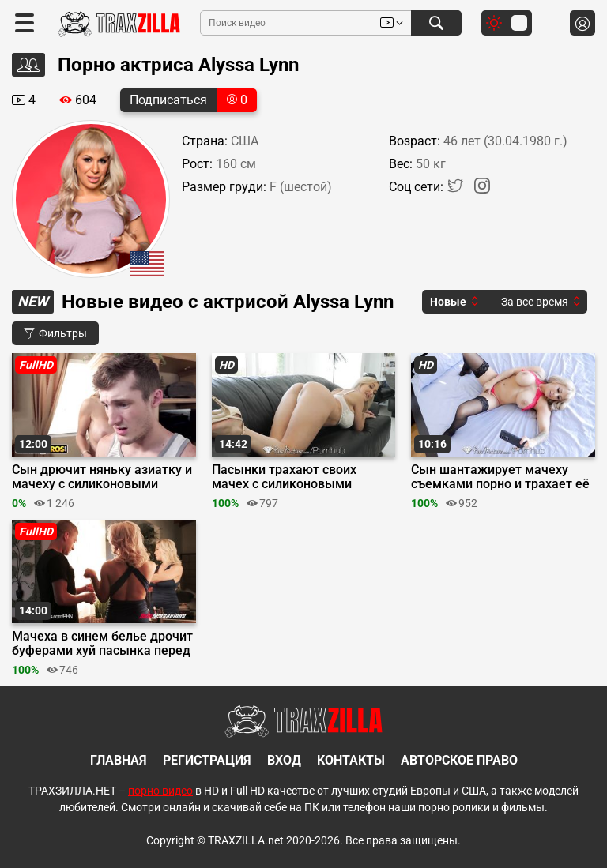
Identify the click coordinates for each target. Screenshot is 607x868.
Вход (284, 760)
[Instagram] (482, 189)
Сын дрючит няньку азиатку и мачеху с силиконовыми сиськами (102, 477)
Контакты (351, 760)
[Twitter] (457, 189)
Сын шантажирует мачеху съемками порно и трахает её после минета (500, 477)
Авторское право (459, 760)
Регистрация (207, 760)
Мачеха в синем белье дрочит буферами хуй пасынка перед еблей (102, 644)
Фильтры (55, 333)
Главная (119, 760)
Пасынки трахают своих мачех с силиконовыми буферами (284, 477)
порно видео (160, 791)
